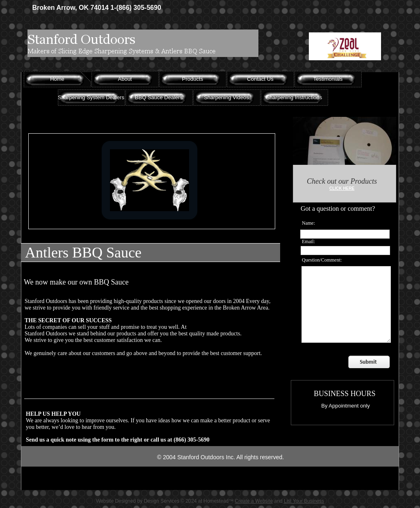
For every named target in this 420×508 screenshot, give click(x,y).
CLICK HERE (342, 188)
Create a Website (254, 501)
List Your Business (304, 501)
